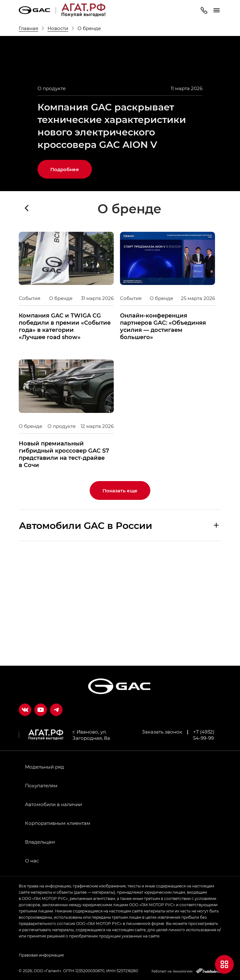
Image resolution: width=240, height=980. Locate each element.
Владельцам (40, 842)
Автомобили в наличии (53, 804)
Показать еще (120, 596)
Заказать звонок (162, 732)
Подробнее (65, 275)
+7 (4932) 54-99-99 (204, 735)
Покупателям (41, 785)
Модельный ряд (45, 767)
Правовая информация (41, 955)
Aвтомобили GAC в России (86, 631)
